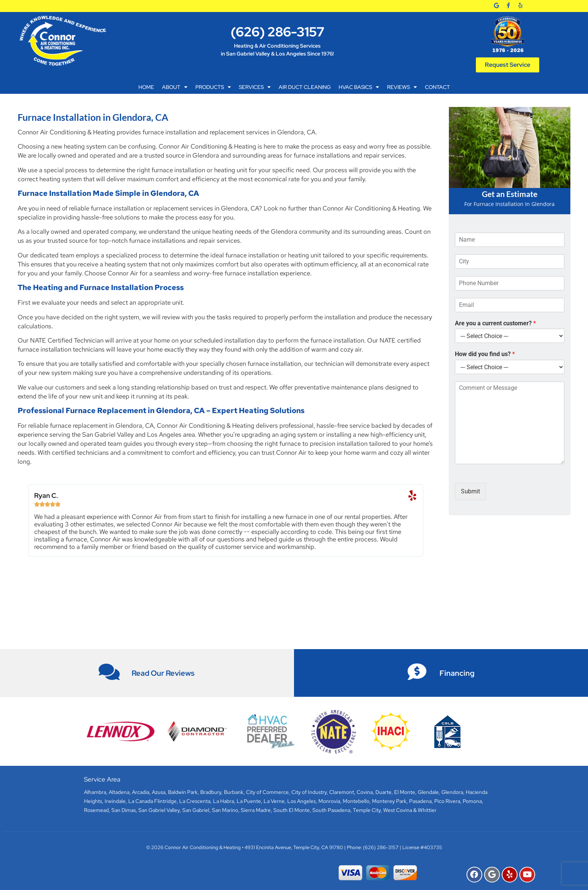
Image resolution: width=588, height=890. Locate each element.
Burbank (234, 792)
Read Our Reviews (163, 673)
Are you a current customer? (495, 323)
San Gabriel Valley (159, 810)
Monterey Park (389, 801)
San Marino (225, 810)
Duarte (383, 792)
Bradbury (211, 792)
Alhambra (95, 792)
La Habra (223, 801)
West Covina (398, 810)
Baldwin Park (183, 792)
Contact (437, 87)
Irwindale (115, 801)
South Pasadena (331, 810)
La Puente (249, 801)
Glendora (452, 792)
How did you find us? (485, 354)
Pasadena (420, 801)
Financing (457, 673)
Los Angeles (301, 801)
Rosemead (96, 810)
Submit (470, 491)
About (175, 87)
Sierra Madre (256, 810)
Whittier (427, 810)
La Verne (274, 801)
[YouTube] (527, 875)
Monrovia (329, 801)
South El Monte (292, 810)
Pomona (472, 801)
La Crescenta (195, 801)
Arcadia (141, 792)
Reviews (402, 87)
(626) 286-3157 (277, 32)
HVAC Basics (359, 87)
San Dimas (124, 810)
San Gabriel (196, 810)
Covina (365, 792)
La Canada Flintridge (152, 801)
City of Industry (309, 792)
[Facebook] (508, 5)
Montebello (356, 801)
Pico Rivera (447, 801)
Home (146, 87)
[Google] (497, 5)
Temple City (367, 810)
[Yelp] (520, 5)
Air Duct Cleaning (305, 87)
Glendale (428, 792)
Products (213, 87)
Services (255, 87)
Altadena (119, 792)
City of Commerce (267, 792)
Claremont (342, 792)
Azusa (159, 792)
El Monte (405, 792)
